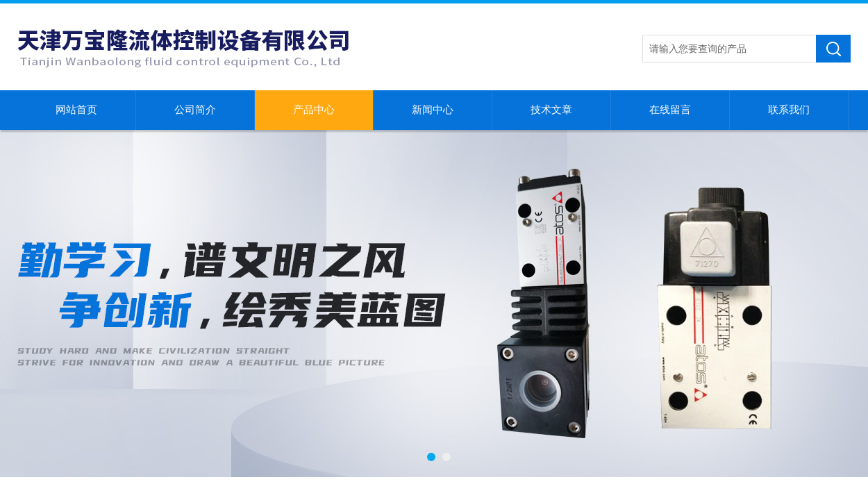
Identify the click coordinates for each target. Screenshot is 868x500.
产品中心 (314, 110)
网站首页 (76, 110)
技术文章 (551, 110)
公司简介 (195, 110)
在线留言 (670, 110)
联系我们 (789, 110)
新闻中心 (433, 110)
